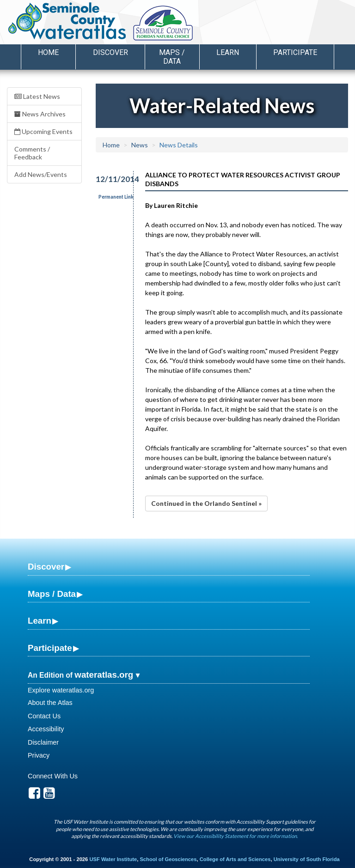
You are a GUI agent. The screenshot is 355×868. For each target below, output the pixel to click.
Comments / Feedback (32, 153)
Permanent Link (116, 197)
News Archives (40, 114)
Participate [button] (295, 52)
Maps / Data (52, 594)
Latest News (37, 96)
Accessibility (46, 729)
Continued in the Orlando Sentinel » (206, 503)
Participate (50, 648)
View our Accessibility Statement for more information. (236, 836)
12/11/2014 (109, 179)
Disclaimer (43, 742)
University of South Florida (307, 859)
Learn (40, 621)
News (140, 145)
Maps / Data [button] (172, 57)
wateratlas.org (104, 675)
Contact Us (44, 716)
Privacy (39, 755)
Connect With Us (53, 776)
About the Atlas (50, 703)
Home (48, 52)
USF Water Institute (113, 859)
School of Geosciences (168, 859)
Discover (46, 567)
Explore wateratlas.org (61, 690)
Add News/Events (41, 174)
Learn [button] (228, 52)
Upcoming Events (43, 131)
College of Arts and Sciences (235, 859)
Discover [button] (110, 52)
